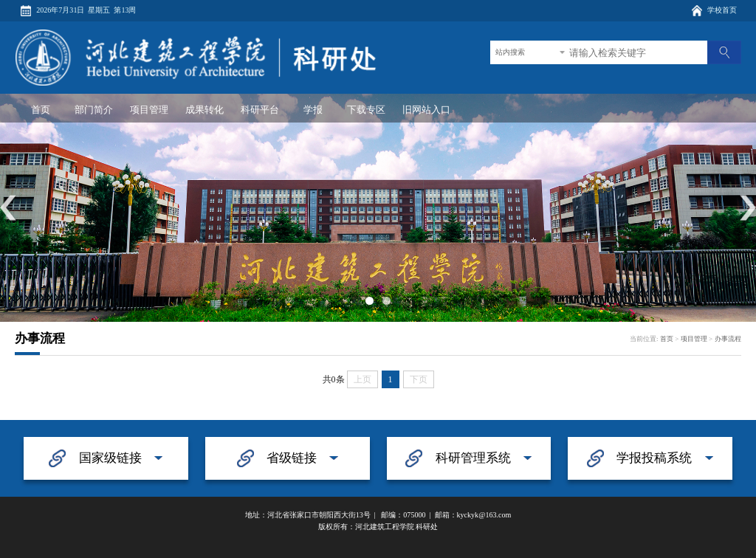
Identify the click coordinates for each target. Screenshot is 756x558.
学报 (313, 110)
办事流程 (728, 339)
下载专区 (366, 110)
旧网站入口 (426, 110)
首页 (41, 110)
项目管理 (149, 110)
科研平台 (260, 110)
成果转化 (205, 110)
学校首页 (722, 10)
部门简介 (94, 110)
